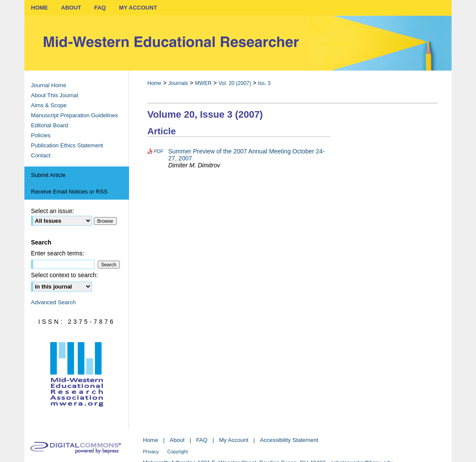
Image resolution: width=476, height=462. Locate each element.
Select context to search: (64, 275)
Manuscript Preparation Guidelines (74, 115)
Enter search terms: (58, 253)
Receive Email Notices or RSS (69, 192)
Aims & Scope (49, 105)
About (177, 440)
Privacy (151, 452)
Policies (41, 135)
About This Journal (54, 95)
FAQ (202, 440)
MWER (203, 83)
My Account (234, 440)
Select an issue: (53, 211)
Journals (178, 83)
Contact (41, 155)
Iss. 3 (264, 83)
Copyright (178, 452)
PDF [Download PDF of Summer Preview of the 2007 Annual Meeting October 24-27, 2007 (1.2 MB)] (159, 151)
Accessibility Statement (289, 440)
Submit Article (48, 175)
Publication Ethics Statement (67, 145)
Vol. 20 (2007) (235, 83)
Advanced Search (53, 302)
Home (154, 83)
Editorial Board (49, 125)
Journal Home (49, 85)
